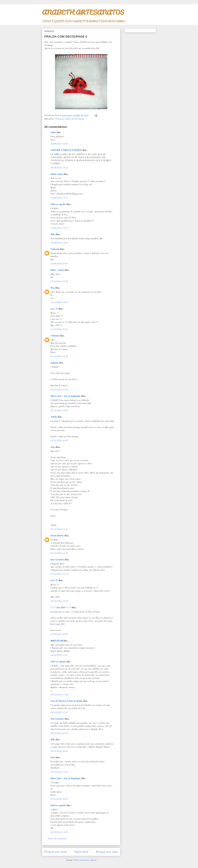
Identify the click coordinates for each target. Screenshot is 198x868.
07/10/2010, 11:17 (59, 772)
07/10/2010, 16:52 (59, 799)
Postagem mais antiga (107, 852)
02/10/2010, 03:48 (59, 356)
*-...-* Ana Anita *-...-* (61, 607)
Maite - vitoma (57, 270)
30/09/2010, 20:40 (59, 264)
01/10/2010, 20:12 (59, 329)
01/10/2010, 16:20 (59, 302)
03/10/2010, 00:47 (59, 441)
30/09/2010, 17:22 (59, 168)
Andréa (54, 417)
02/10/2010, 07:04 (59, 390)
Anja (53, 447)
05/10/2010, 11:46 (59, 695)
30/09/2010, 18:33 (59, 243)
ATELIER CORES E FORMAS (66, 150)
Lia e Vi (54, 309)
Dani (53, 757)
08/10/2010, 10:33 (59, 832)
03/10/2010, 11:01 (59, 529)
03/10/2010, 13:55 (59, 553)
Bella (53, 234)
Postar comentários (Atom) (85, 860)
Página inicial (81, 852)
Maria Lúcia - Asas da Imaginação (65, 396)
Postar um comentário (57, 839)
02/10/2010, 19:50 (59, 410)
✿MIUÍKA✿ (57, 641)
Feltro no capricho (58, 204)
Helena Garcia (57, 174)
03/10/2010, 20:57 (59, 634)
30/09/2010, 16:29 (59, 144)
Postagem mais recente (55, 852)
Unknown (55, 249)
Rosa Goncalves (57, 560)
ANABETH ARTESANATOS (83, 12)
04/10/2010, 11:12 (59, 655)
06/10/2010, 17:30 (59, 712)
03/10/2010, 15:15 (59, 574)
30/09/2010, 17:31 (59, 198)
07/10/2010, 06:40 (59, 751)
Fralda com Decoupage (74, 119)
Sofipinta (54, 363)
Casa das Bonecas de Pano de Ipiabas (66, 701)
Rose (52, 288)
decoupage (59, 119)
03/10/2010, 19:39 (59, 601)
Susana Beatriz (57, 536)
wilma (53, 132)
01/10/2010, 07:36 (59, 281)
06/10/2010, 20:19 (59, 733)
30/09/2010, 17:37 (59, 228)
